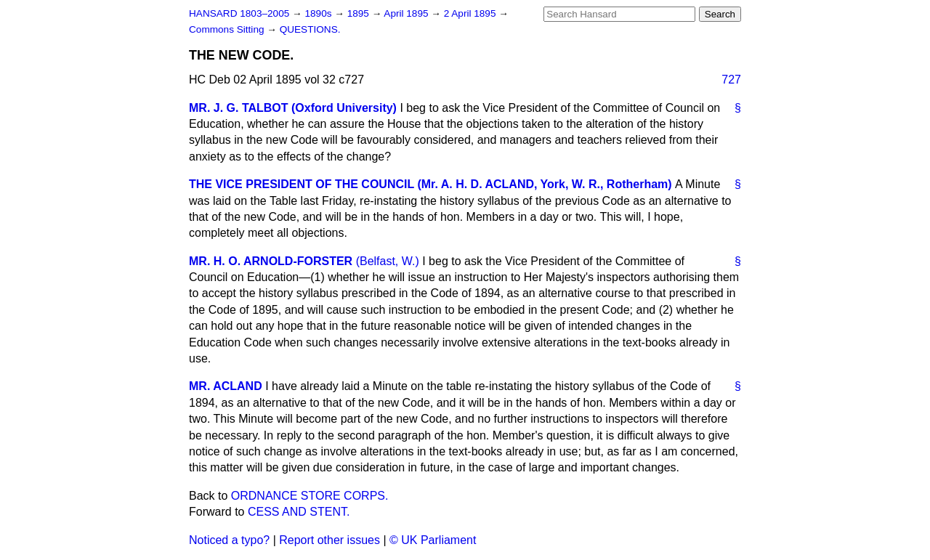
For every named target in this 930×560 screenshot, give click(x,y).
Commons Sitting (228, 29)
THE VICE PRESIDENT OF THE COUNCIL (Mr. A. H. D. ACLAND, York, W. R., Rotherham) (430, 184)
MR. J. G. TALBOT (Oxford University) (293, 108)
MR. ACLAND (226, 386)
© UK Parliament (433, 540)
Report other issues (329, 540)
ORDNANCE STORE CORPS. (310, 496)
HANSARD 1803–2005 (239, 13)
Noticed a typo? (229, 540)
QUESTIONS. (310, 29)
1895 (360, 13)
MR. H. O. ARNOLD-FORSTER (271, 261)
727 (731, 80)
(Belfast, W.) (388, 261)
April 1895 (407, 13)
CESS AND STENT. (299, 512)
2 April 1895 (472, 13)
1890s (319, 13)
